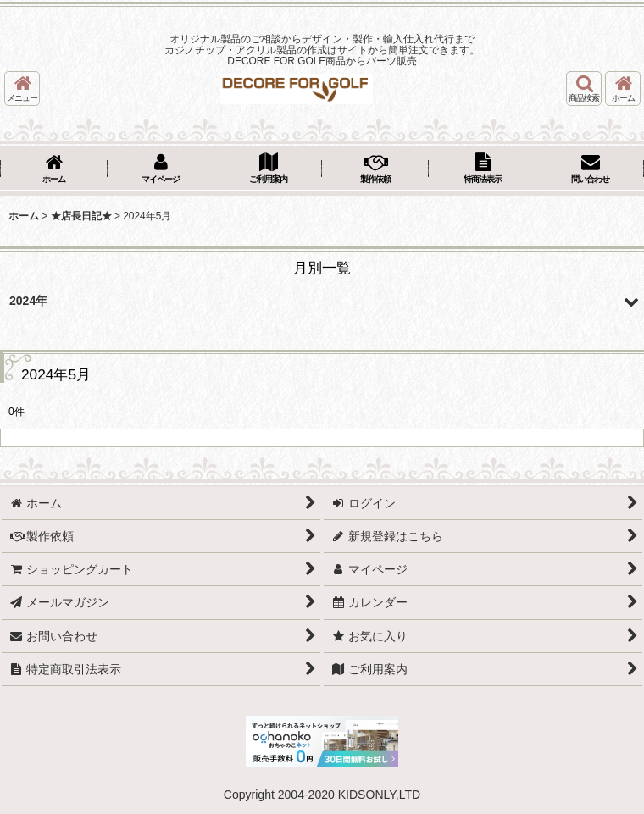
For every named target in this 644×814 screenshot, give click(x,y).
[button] (22, 89)
